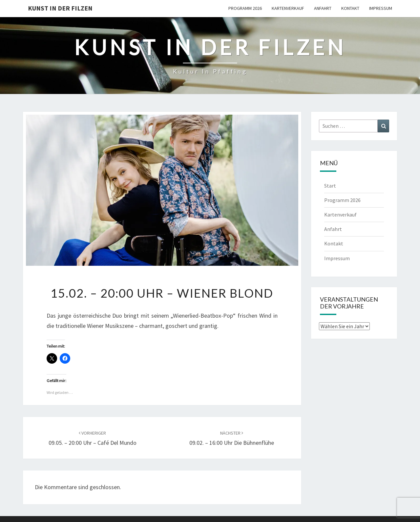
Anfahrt (323, 8)
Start (330, 186)
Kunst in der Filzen (60, 8)
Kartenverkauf (288, 8)
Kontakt (350, 8)
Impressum (381, 8)
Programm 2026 (245, 8)
